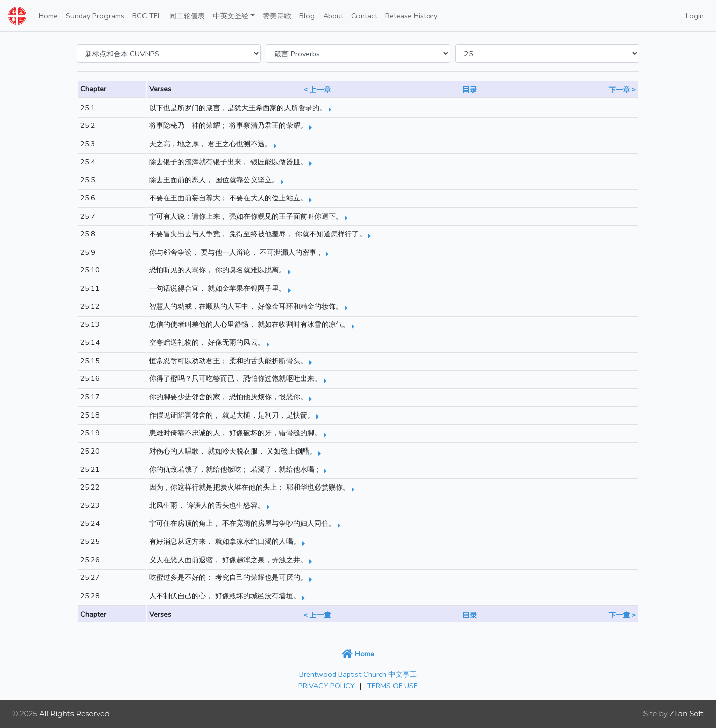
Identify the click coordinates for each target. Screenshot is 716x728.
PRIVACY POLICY (327, 686)
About (333, 16)
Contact (364, 16)
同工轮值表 (187, 16)
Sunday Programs (95, 16)
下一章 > (622, 89)
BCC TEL (147, 16)
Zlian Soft (687, 714)
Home (48, 16)
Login (695, 16)
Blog (307, 16)
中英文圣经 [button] (231, 16)
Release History (411, 16)
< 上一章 (317, 89)
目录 (470, 89)
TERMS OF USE (392, 686)
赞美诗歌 (277, 16)
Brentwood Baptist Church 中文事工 (358, 674)
